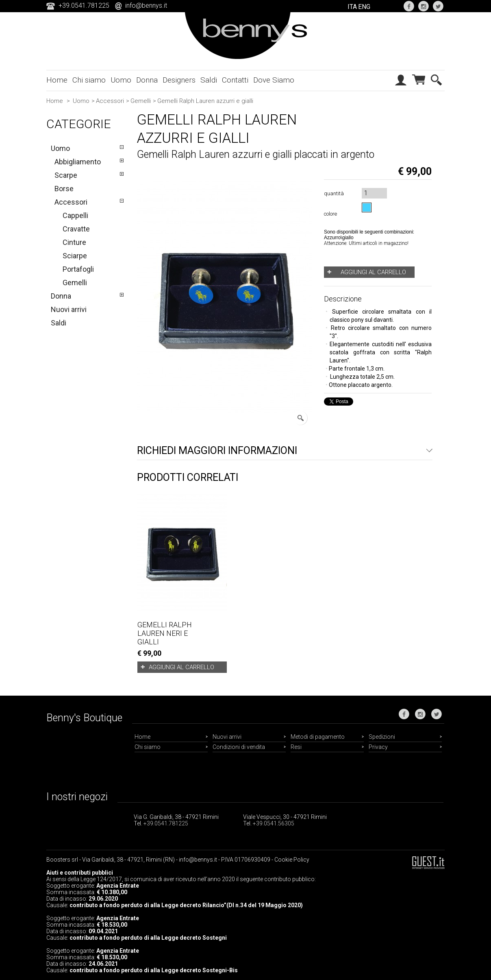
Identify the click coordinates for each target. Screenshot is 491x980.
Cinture (74, 242)
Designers (179, 80)
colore (332, 214)
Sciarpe (75, 256)
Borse (64, 189)
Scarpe (66, 175)
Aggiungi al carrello (181, 667)
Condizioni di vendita (239, 747)
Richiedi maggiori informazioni (217, 451)
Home (57, 80)
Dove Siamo (274, 80)
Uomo (121, 80)
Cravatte (76, 229)
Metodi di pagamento (318, 737)
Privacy (378, 747)
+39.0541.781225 (166, 823)
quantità (334, 193)
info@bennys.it (146, 5)
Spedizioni (382, 737)
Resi (296, 747)
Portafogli (78, 269)
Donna (147, 80)
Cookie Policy (292, 860)
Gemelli (141, 101)
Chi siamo (89, 80)
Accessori (110, 101)
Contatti (235, 80)
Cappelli (75, 215)
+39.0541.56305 (274, 823)
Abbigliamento (78, 162)
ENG (364, 7)
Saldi (209, 80)
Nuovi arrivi (69, 309)
